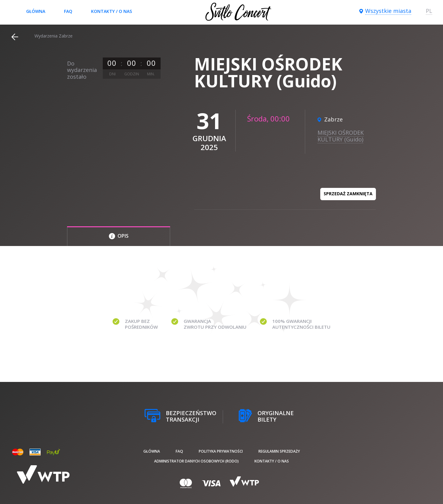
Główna (36, 11)
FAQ (68, 11)
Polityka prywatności (221, 451)
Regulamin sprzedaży (279, 451)
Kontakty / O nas (112, 11)
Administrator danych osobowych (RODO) (196, 461)
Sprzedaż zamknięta (348, 194)
